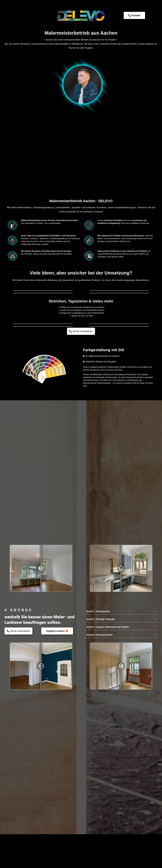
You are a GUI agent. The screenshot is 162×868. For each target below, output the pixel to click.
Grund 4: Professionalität (100, 813)
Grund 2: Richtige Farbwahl (101, 797)
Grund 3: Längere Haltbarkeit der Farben (108, 805)
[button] (121, 789)
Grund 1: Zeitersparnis (98, 789)
